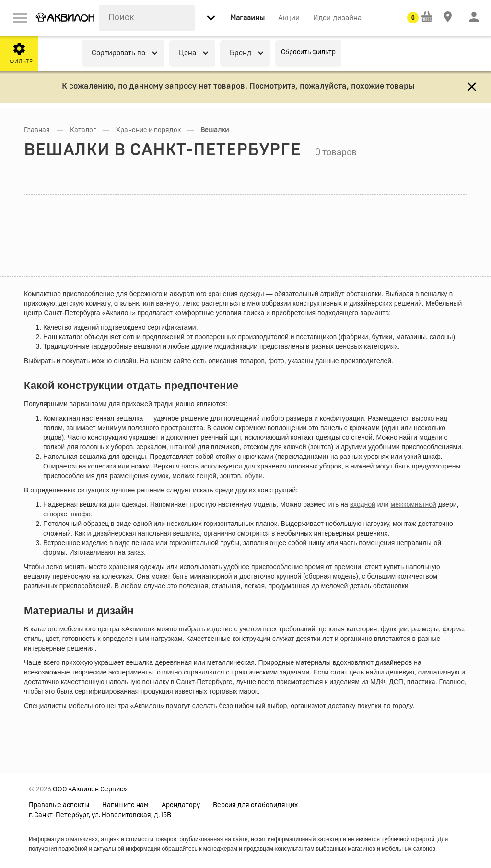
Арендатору (181, 805)
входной (363, 504)
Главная (37, 130)
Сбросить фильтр (308, 52)
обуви (254, 476)
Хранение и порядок (148, 130)
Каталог (83, 130)
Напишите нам (125, 805)
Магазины (247, 18)
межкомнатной (414, 504)
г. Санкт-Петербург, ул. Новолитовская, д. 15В (100, 815)
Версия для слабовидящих (255, 805)
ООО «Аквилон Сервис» (90, 789)
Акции (289, 18)
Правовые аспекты (59, 805)
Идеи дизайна (337, 18)
